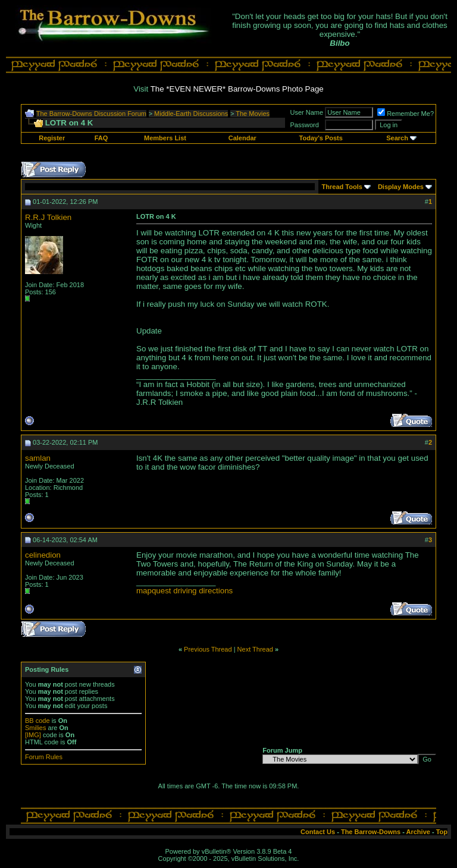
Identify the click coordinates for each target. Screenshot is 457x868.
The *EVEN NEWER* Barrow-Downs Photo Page (237, 89)
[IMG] (33, 735)
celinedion (43, 555)
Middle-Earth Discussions (191, 114)
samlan (38, 458)
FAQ (101, 138)
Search (397, 138)
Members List (165, 138)
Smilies (35, 728)
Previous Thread (208, 649)
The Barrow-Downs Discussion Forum (91, 114)
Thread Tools (342, 187)
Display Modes (401, 187)
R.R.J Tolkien (48, 217)
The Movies (253, 114)
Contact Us (318, 832)
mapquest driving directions (184, 591)
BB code (37, 721)
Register (52, 138)
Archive (418, 832)
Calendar (242, 138)
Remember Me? (406, 114)
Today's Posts (321, 138)
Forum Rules (44, 757)
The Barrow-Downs (371, 832)
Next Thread (255, 649)
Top (442, 832)
